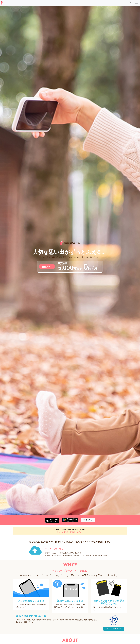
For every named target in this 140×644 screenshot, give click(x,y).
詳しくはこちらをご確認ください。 (70, 532)
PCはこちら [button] (88, 520)
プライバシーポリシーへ (114, 629)
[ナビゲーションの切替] (136, 3)
